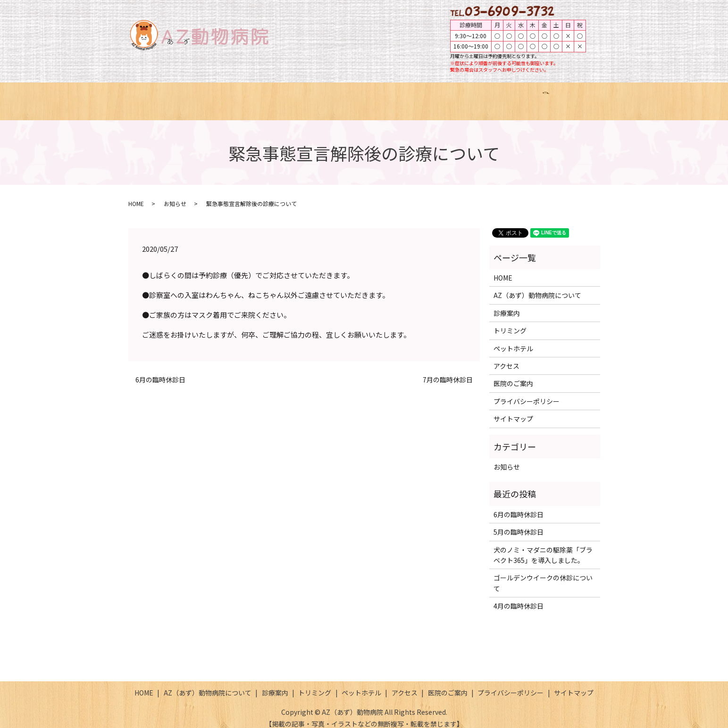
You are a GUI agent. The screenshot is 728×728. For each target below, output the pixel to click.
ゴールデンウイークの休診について (543, 574)
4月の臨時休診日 (519, 597)
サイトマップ (513, 410)
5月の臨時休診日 (519, 523)
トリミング (368, 96)
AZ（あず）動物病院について (242, 96)
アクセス (477, 96)
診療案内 (318, 96)
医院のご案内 (529, 96)
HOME (168, 96)
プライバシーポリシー (527, 392)
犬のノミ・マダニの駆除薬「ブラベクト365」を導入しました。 (543, 546)
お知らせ (175, 194)
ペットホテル (424, 96)
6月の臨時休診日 (160, 371)
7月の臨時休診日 (448, 371)
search (574, 97)
